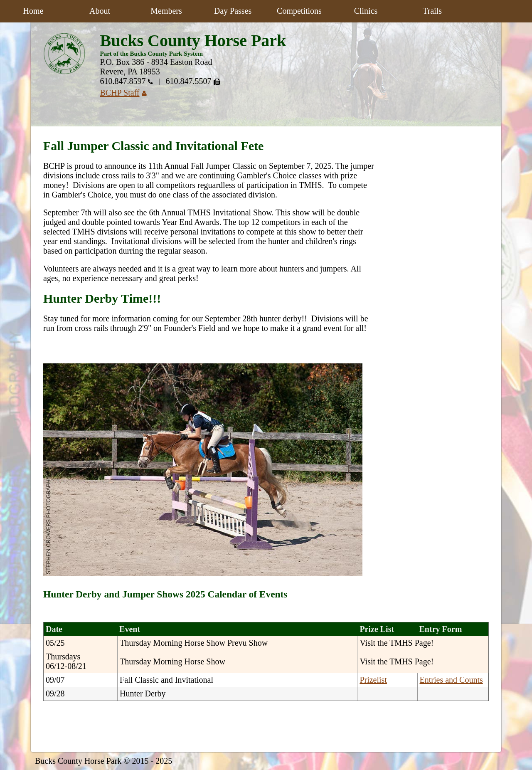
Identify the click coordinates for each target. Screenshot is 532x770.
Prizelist (373, 680)
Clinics (366, 11)
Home (33, 11)
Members (166, 11)
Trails (432, 11)
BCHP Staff (127, 93)
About (100, 11)
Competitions (299, 11)
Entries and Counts (451, 680)
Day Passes (233, 11)
